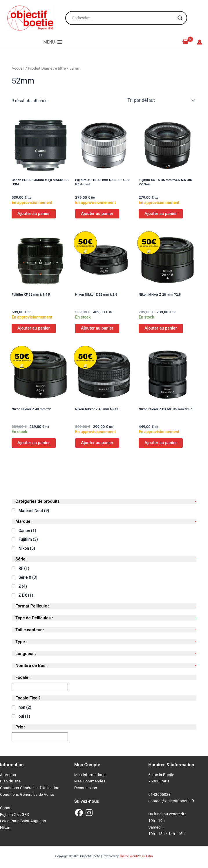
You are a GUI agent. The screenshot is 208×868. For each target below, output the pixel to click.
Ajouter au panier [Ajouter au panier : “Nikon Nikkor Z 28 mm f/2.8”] (161, 328)
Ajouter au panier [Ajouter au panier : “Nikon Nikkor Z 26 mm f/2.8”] (97, 328)
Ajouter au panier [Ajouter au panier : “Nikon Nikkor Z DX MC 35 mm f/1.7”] (161, 443)
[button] (49, 42)
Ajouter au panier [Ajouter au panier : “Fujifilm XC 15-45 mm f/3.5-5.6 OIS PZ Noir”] (161, 214)
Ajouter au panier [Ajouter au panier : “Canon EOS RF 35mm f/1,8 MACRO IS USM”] (34, 214)
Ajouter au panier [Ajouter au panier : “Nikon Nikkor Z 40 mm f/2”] (34, 443)
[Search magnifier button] (180, 18)
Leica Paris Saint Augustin (23, 821)
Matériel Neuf (34, 511)
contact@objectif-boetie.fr (171, 801)
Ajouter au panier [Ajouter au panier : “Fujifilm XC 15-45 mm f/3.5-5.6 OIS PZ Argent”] (97, 214)
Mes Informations (90, 775)
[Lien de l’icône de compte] (200, 42)
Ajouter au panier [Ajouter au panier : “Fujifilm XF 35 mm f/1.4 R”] (34, 328)
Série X (28, 577)
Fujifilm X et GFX (15, 814)
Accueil (18, 68)
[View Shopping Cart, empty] (186, 42)
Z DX (26, 595)
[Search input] (124, 18)
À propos (8, 775)
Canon (27, 531)
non (25, 707)
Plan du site (10, 781)
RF (24, 568)
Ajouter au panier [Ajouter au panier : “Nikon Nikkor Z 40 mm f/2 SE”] (97, 443)
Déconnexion (86, 788)
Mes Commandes (90, 781)
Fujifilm (28, 539)
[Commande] (161, 100)
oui (24, 716)
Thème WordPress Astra (136, 856)
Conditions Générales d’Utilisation (30, 788)
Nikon (27, 548)
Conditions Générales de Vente (27, 794)
